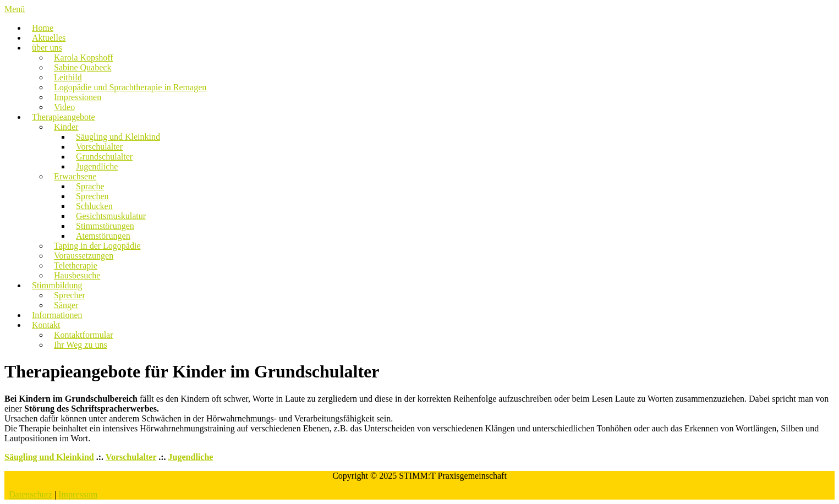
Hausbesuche (77, 275)
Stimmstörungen (105, 226)
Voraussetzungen (84, 256)
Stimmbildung (57, 285)
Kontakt (46, 325)
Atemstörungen (103, 236)
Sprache (90, 186)
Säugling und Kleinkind (118, 137)
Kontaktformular (84, 335)
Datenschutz (31, 494)
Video (64, 107)
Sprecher (70, 295)
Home (43, 28)
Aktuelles (49, 38)
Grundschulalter (104, 157)
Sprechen (92, 196)
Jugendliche (97, 166)
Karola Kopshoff (84, 57)
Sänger (66, 305)
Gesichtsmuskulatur (111, 216)
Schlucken (94, 206)
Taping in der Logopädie (97, 246)
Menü (15, 9)
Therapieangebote (64, 117)
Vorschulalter (99, 147)
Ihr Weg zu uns (81, 345)
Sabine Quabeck (83, 67)
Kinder (66, 127)
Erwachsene (75, 176)
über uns (47, 48)
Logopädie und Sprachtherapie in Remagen (130, 87)
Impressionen (78, 97)
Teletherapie (76, 265)
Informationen (57, 315)
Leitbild (68, 77)
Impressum (78, 494)
